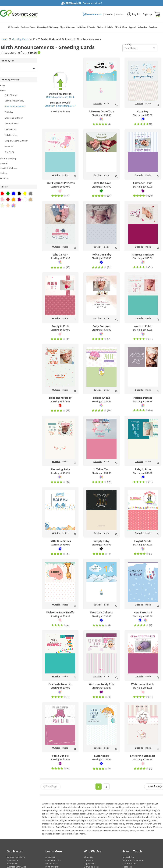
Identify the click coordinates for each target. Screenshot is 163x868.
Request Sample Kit (16, 857)
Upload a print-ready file (60, 97)
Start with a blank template (60, 106)
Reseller (109, 14)
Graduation (10, 129)
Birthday (9, 112)
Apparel (132, 27)
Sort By (128, 44)
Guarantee (50, 857)
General (4, 163)
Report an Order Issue (133, 860)
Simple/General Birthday (16, 141)
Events (3, 90)
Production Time (53, 860)
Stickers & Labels (105, 27)
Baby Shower (11, 95)
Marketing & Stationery (48, 27)
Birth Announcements (15, 106)
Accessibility (128, 857)
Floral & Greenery (8, 158)
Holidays (4, 173)
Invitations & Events (86, 27)
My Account (12, 860)
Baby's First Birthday (14, 101)
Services (153, 27)
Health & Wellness (9, 168)
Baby (2, 85)
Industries (142, 27)
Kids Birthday (11, 135)
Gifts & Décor (121, 27)
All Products (14, 27)
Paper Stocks (51, 864)
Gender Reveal (12, 124)
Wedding (4, 178)
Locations (89, 860)
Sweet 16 (9, 146)
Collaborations (129, 864)
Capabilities (89, 864)
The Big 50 (10, 152)
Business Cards (28, 27)
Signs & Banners (68, 27)
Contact (120, 14)
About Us (88, 857)
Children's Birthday (14, 118)
